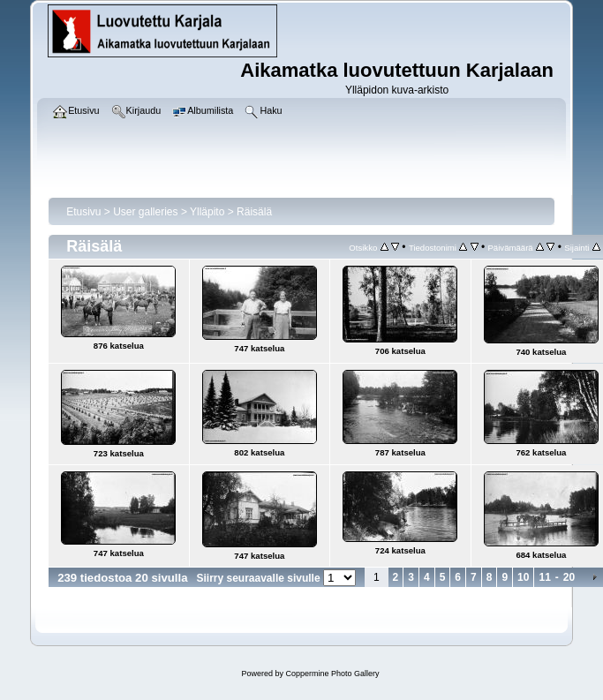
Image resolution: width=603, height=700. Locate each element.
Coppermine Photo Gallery (332, 674)
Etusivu (83, 212)
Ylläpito (207, 212)
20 (569, 577)
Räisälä (254, 212)
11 (544, 577)
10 (523, 577)
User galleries (145, 212)
